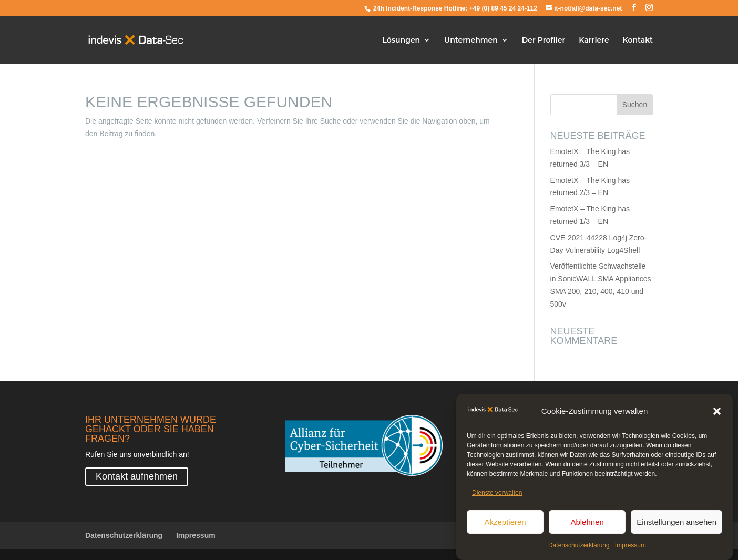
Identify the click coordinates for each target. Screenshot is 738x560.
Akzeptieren (505, 523)
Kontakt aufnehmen (137, 476)
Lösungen (402, 40)
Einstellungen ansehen (676, 523)
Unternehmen (471, 40)
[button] (717, 413)
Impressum (631, 547)
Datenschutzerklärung (579, 547)
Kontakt (638, 40)
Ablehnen (587, 523)
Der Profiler (544, 40)
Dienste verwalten (497, 494)
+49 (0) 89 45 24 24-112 (503, 8)
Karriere (594, 40)
